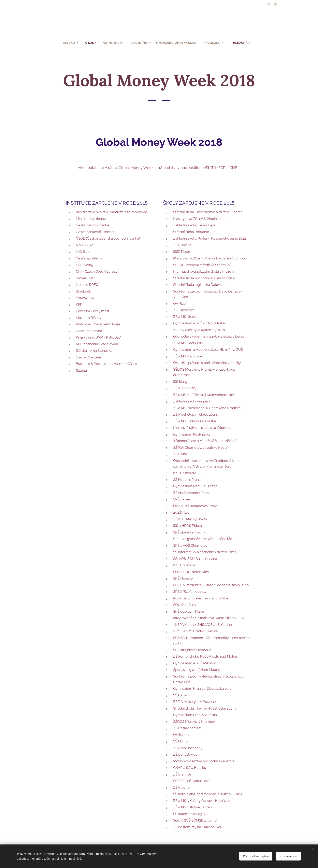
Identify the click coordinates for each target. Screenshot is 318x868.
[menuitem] (68, 43)
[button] (246, 43)
